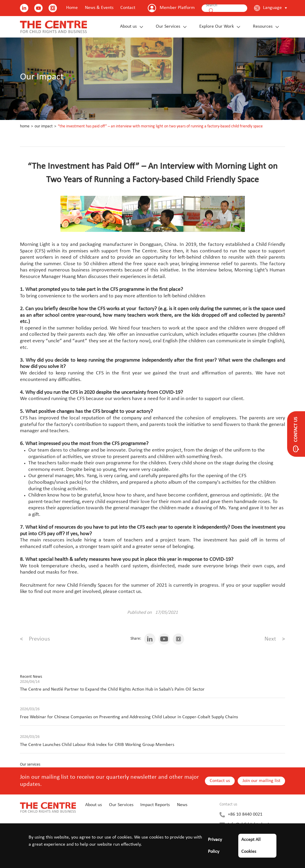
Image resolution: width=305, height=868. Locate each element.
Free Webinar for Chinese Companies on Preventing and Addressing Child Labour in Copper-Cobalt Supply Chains (129, 717)
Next (275, 639)
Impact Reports (155, 805)
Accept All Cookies (251, 846)
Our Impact (44, 126)
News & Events (99, 8)
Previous (35, 639)
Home (72, 8)
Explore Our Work (217, 26)
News (182, 805)
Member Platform (177, 8)
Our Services (168, 26)
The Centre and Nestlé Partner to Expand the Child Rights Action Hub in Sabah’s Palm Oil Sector (112, 689)
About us (128, 26)
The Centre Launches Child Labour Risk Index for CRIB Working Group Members (97, 745)
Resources (263, 26)
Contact (128, 8)
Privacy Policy (215, 846)
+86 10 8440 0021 (245, 814)
